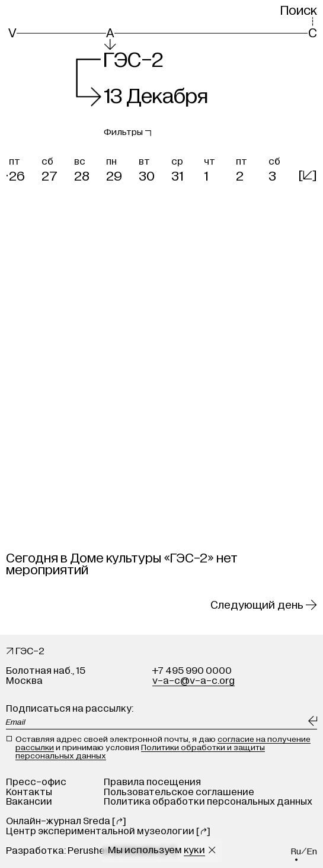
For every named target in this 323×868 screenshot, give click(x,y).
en (312, 851)
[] (308, 175)
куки (194, 850)
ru (296, 851)
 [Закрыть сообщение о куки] (212, 850)
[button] (22, 168)
